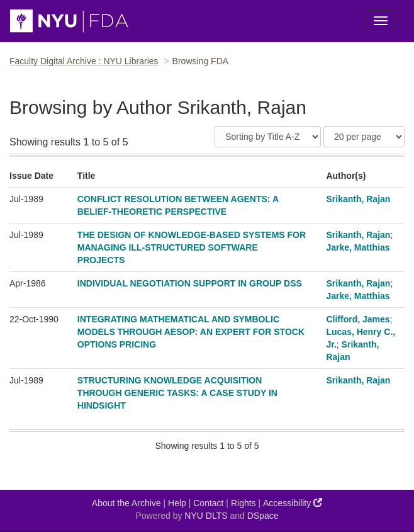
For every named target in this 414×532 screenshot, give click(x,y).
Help (177, 503)
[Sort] (268, 137)
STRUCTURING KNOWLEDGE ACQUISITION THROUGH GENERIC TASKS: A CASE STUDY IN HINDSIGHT (177, 393)
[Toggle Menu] (381, 21)
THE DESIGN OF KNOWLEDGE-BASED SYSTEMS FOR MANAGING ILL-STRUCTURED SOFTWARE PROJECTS (192, 247)
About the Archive (126, 503)
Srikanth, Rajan (358, 199)
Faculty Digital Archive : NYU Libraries (84, 61)
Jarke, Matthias (358, 247)
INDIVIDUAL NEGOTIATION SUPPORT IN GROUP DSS (190, 283)
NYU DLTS (206, 516)
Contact (208, 503)
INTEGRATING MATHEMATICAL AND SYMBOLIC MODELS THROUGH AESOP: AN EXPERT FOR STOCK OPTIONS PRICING (191, 332)
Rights (243, 503)
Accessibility (293, 503)
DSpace (263, 516)
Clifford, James (358, 319)
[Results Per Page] (364, 137)
